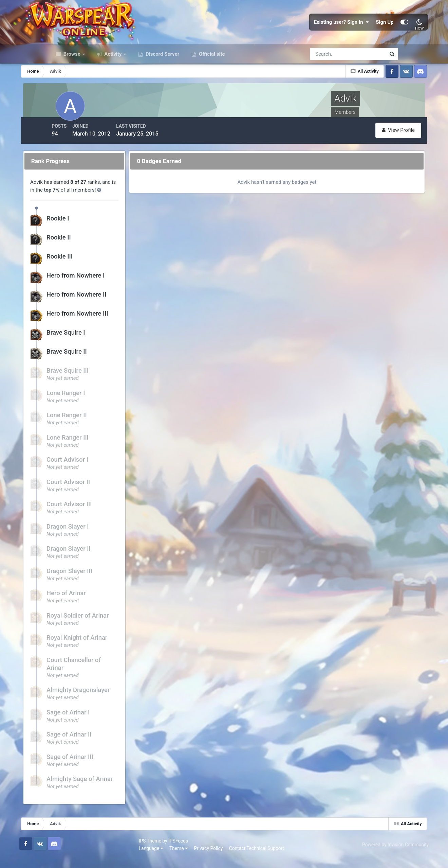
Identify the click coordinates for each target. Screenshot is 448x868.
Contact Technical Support (168, 857)
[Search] (324, 77)
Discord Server (162, 77)
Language (62, 857)
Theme (90, 857)
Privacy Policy (120, 857)
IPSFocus (89, 850)
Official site (211, 77)
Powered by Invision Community (365, 854)
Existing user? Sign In (312, 34)
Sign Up (355, 34)
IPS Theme (61, 850)
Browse (72, 77)
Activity (113, 77)
